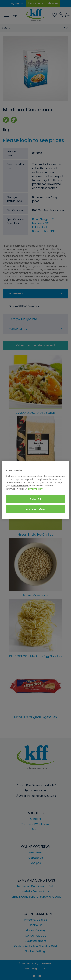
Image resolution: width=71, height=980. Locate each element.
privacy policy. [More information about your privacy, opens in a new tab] (35, 489)
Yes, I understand (35, 509)
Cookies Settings (20, 485)
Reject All (35, 499)
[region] (35, 490)
